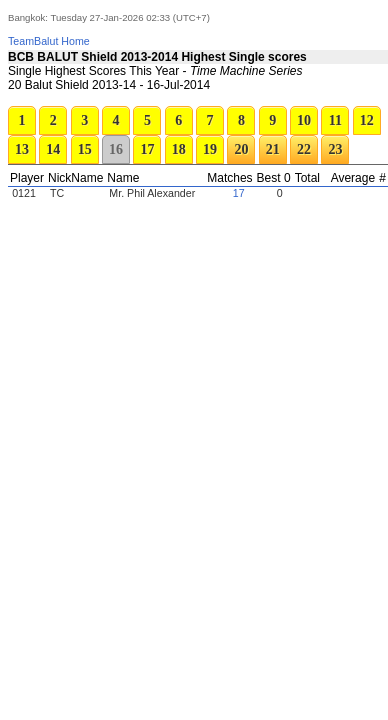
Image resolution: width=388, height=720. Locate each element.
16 (116, 149)
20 (241, 149)
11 (335, 120)
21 (273, 149)
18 (179, 149)
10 (304, 120)
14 (53, 149)
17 (147, 149)
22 (304, 149)
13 (22, 149)
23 (335, 149)
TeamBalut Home (49, 41)
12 (367, 120)
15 (85, 149)
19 (210, 149)
